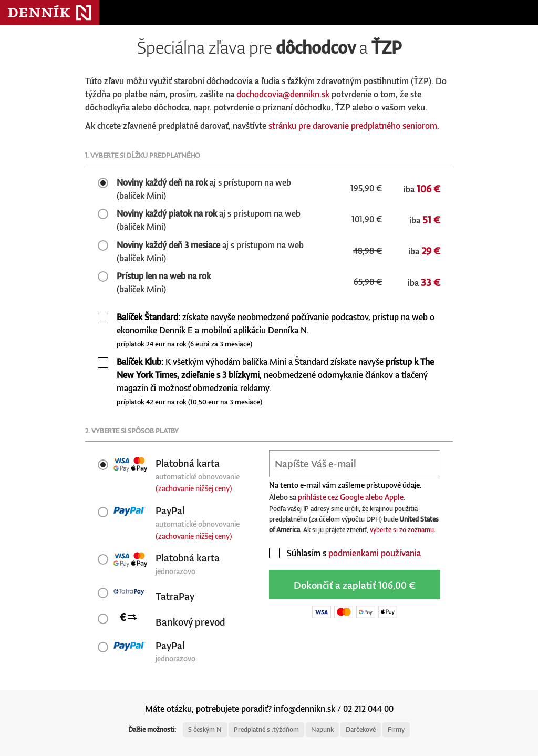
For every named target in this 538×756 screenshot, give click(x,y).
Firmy (396, 729)
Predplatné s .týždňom (266, 729)
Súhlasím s (345, 553)
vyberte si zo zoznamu (402, 530)
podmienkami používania (375, 553)
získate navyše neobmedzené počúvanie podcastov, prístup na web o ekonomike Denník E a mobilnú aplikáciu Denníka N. (276, 330)
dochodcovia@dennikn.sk (283, 94)
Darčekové (361, 729)
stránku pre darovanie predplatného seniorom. (354, 126)
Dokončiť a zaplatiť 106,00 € (355, 585)
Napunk (322, 729)
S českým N (205, 729)
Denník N (50, 13)
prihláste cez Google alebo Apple (351, 497)
